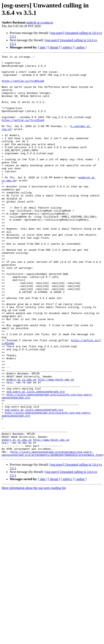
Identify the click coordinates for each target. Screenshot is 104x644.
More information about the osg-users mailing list (34, 568)
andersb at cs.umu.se (40, 22)
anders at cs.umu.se (21, 445)
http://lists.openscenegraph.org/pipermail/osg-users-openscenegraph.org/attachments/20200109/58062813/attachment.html (52, 533)
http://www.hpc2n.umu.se (56, 445)
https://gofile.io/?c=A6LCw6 (23, 86)
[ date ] (43, 47)
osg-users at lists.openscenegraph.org (35, 459)
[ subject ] (67, 47)
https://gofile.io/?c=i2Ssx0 (23, 133)
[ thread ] (54, 47)
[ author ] (81, 47)
